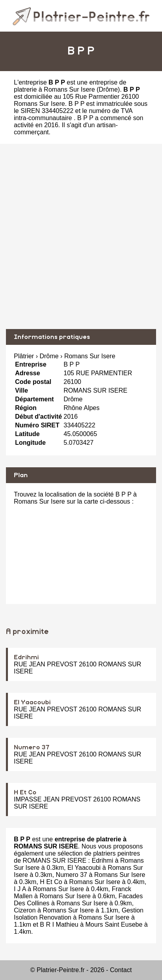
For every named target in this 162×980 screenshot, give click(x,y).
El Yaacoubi (32, 702)
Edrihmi (26, 657)
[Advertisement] (81, 236)
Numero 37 (32, 747)
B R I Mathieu (59, 925)
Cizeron (25, 910)
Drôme (108, 89)
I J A (20, 889)
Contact (121, 970)
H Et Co (25, 792)
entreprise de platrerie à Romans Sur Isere (70, 86)
